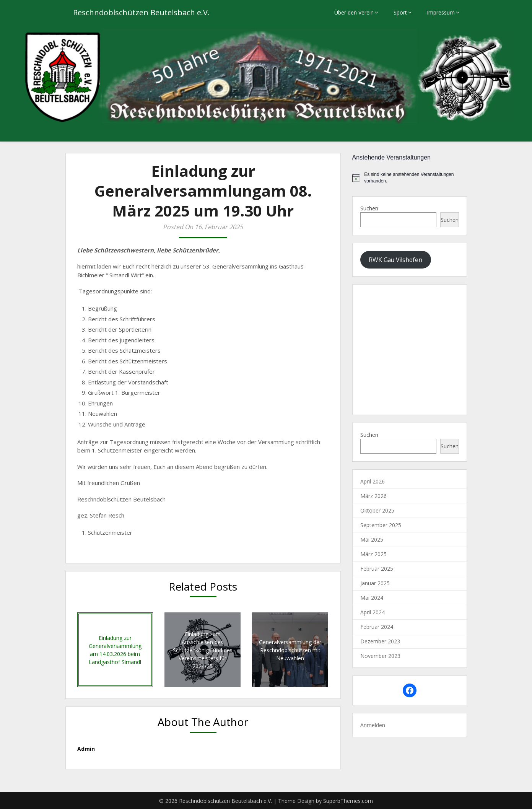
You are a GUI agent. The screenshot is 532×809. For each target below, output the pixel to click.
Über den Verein (354, 12)
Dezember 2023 (380, 641)
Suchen (369, 208)
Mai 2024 (372, 598)
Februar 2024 (377, 627)
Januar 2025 (375, 583)
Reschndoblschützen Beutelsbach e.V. (141, 12)
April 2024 (373, 612)
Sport (400, 12)
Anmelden (373, 725)
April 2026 (373, 481)
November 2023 (380, 656)
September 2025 (381, 525)
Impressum (441, 12)
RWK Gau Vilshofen (395, 260)
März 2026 (373, 496)
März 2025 (373, 554)
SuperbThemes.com (348, 801)
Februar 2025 (377, 569)
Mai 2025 (372, 540)
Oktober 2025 (377, 510)
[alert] (410, 178)
